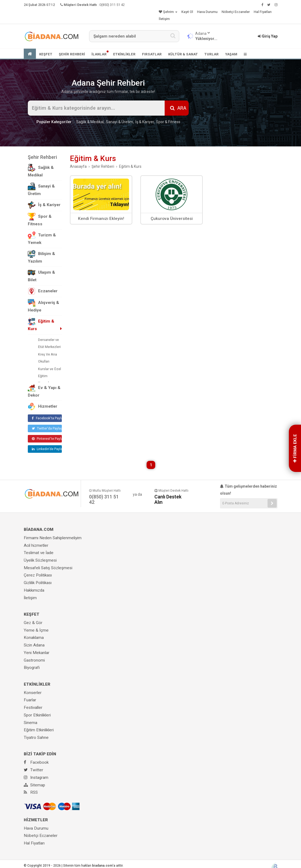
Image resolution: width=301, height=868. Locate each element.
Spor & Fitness (168, 122)
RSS (31, 792)
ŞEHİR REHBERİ (72, 54)
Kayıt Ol (187, 12)
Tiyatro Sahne (36, 738)
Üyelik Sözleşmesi (40, 560)
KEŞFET (46, 54)
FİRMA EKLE (295, 448)
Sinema (31, 723)
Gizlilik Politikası (38, 583)
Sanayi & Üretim (119, 122)
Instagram (36, 777)
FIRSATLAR (152, 54)
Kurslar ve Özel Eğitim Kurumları (50, 376)
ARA (178, 108)
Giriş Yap (268, 36)
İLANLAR (99, 54)
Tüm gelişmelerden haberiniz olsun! (248, 490)
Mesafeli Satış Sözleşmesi (48, 568)
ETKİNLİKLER (124, 54)
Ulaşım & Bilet (41, 276)
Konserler (33, 693)
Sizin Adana (34, 645)
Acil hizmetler (36, 545)
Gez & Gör (33, 623)
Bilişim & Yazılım (41, 257)
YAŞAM (231, 54)
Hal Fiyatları (263, 12)
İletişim (164, 19)
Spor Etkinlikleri (37, 715)
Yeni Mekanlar (37, 653)
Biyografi (32, 668)
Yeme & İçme (36, 630)
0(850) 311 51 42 (112, 5)
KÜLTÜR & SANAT (183, 54)
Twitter (33, 770)
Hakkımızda (34, 590)
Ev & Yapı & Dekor (44, 391)
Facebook (36, 762)
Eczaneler (43, 291)
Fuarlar (30, 700)
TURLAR (212, 54)
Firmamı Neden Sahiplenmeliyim (53, 538)
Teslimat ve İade (39, 553)
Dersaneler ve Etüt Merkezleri (49, 343)
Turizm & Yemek (42, 238)
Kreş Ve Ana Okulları (48, 358)
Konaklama (34, 638)
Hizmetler (43, 407)
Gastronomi (34, 660)
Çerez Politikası (38, 575)
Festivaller (33, 708)
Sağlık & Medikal (90, 122)
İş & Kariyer (145, 122)
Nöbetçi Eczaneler (236, 12)
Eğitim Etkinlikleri (39, 730)
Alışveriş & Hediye (43, 306)
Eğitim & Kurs (41, 324)
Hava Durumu (207, 12)
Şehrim (168, 12)
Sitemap (34, 785)
